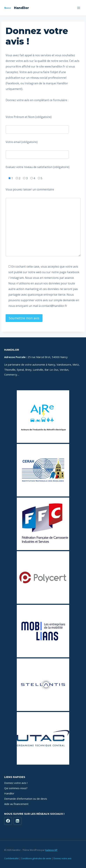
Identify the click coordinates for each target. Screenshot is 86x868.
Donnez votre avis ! (16, 783)
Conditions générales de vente (36, 858)
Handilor (9, 793)
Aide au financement (16, 804)
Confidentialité (11, 858)
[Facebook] (8, 821)
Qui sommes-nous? (16, 788)
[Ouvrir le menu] (79, 8)
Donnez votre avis (62, 858)
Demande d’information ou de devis (26, 799)
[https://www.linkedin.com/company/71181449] (17, 821)
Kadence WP (51, 850)
